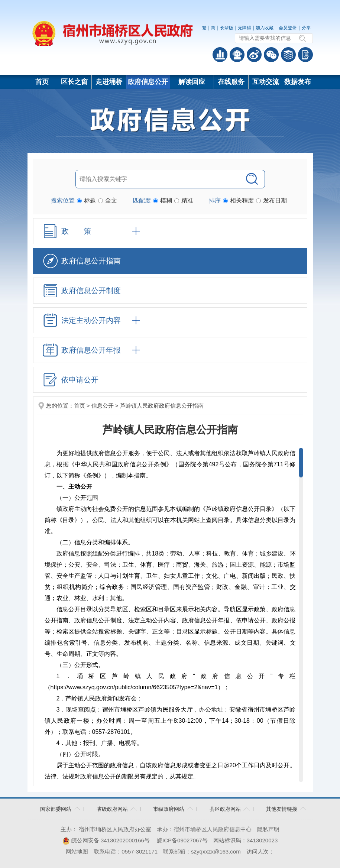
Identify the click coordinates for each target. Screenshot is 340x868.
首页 (42, 82)
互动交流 (266, 82)
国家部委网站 (56, 809)
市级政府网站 (169, 809)
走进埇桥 (109, 82)
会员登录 (288, 28)
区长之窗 (74, 82)
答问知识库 (288, 55)
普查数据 (220, 55)
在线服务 (231, 82)
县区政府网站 (225, 809)
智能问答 (237, 55)
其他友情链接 (282, 809)
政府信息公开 (148, 82)
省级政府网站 (112, 809)
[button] (227, 28)
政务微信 (271, 55)
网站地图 (77, 851)
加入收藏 (265, 28)
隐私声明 (268, 829)
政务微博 (254, 55)
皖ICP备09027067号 (182, 840)
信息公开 (103, 406)
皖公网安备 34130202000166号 (106, 840)
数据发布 (298, 82)
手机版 (305, 55)
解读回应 (192, 82)
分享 (306, 28)
